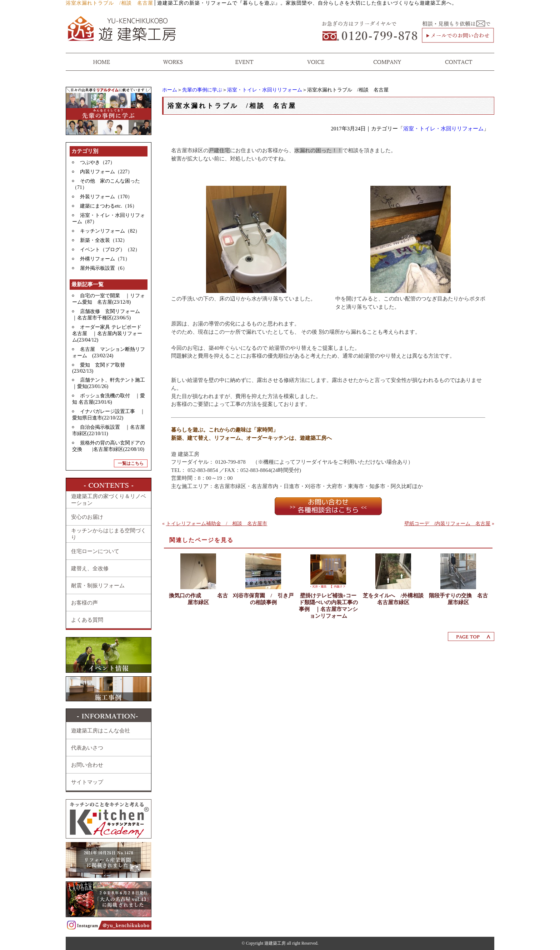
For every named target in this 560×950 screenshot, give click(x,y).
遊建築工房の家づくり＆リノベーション (109, 500)
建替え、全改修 (90, 568)
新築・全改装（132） (104, 240)
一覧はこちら (131, 463)
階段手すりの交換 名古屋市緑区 (458, 599)
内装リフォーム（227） (106, 172)
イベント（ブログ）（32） (110, 250)
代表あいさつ (87, 748)
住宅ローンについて (95, 551)
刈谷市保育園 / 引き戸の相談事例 (263, 599)
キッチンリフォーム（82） (110, 231)
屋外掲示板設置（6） (104, 268)
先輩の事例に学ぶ (202, 90)
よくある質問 (87, 620)
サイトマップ (87, 782)
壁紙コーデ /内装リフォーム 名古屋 (447, 524)
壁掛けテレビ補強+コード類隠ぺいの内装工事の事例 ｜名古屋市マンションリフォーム (328, 606)
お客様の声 (84, 603)
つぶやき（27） (97, 162)
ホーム (170, 90)
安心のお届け (87, 517)
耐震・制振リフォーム (98, 586)
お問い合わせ (87, 765)
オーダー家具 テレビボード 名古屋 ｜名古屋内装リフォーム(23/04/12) (109, 334)
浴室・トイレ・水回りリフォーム (265, 90)
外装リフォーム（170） (106, 197)
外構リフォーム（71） (105, 259)
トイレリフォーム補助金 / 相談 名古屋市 (217, 524)
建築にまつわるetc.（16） (109, 206)
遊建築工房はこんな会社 (101, 731)
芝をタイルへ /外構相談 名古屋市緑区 (393, 599)
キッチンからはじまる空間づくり (109, 534)
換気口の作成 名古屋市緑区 (198, 599)
